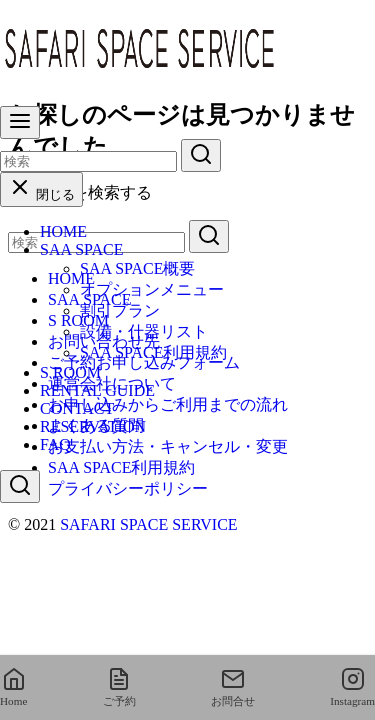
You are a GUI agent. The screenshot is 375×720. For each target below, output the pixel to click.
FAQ (55, 444)
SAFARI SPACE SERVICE (148, 524)
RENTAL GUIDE (97, 390)
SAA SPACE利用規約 (153, 352)
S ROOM (70, 372)
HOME (63, 231)
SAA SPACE (81, 249)
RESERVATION (93, 426)
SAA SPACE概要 (137, 268)
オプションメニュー (152, 289)
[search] (201, 155)
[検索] (88, 161)
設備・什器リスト (144, 331)
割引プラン (120, 310)
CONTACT (77, 408)
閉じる (41, 194)
